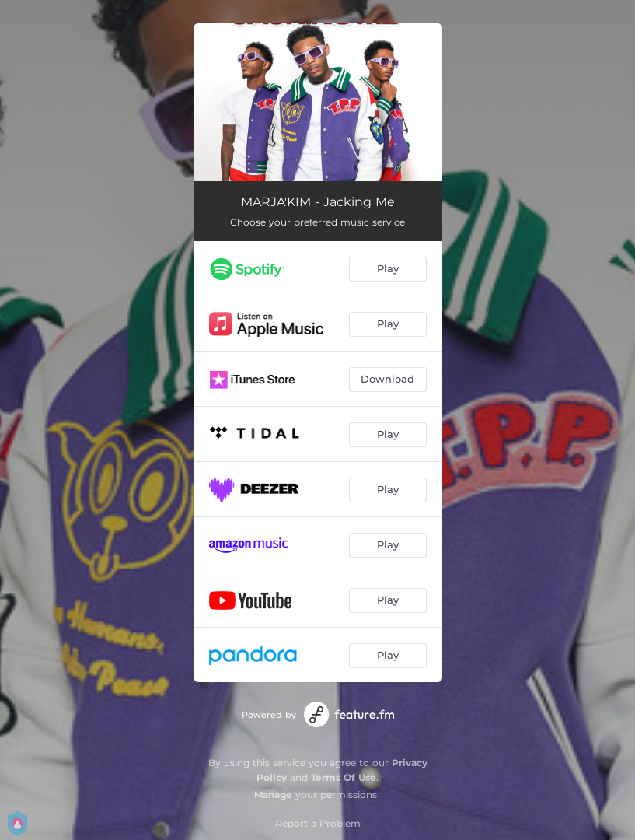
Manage (273, 794)
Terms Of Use (344, 777)
